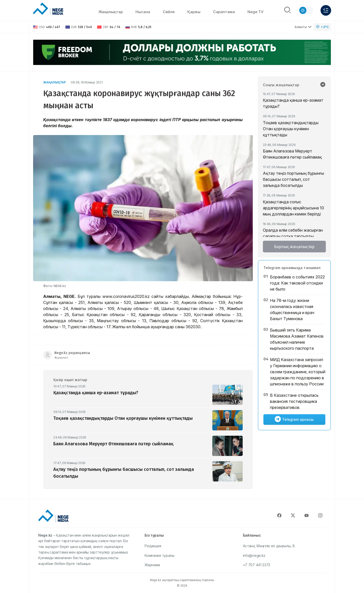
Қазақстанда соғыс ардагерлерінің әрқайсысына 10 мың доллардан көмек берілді (293, 208)
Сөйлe (169, 12)
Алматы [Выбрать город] (303, 27)
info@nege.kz (254, 555)
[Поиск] (287, 10)
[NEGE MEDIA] (48, 9)
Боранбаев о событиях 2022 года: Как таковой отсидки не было (297, 283)
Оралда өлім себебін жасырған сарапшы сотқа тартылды (293, 233)
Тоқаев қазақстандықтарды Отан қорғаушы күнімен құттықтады (291, 129)
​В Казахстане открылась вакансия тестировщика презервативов (294, 401)
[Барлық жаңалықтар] (323, 85)
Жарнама (152, 565)
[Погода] (322, 27)
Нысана (143, 12)
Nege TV (256, 12)
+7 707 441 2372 (257, 565)
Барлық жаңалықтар (294, 247)
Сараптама (224, 12)
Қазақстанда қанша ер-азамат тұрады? (293, 103)
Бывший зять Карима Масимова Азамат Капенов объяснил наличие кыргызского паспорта (297, 339)
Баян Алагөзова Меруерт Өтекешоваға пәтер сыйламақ (292, 154)
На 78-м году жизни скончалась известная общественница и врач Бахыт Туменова (292, 310)
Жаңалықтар (111, 12)
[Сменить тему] (306, 10)
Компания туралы (160, 555)
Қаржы (194, 12)
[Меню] (326, 10)
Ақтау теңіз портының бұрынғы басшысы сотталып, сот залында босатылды (293, 179)
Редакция (153, 546)
